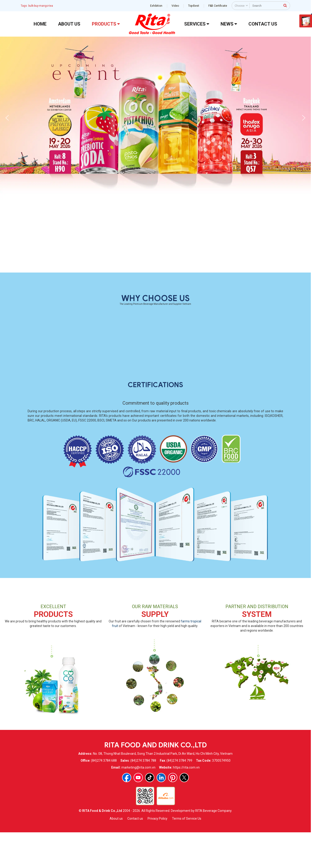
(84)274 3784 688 (104, 795)
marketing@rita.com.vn (138, 802)
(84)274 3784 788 (143, 795)
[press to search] (285, 5)
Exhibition (156, 6)
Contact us (135, 853)
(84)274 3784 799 (179, 795)
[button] (7, 118)
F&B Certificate (218, 6)
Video (175, 6)
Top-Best (194, 6)
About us (116, 853)
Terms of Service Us (187, 853)
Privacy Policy (157, 853)
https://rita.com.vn (186, 802)
